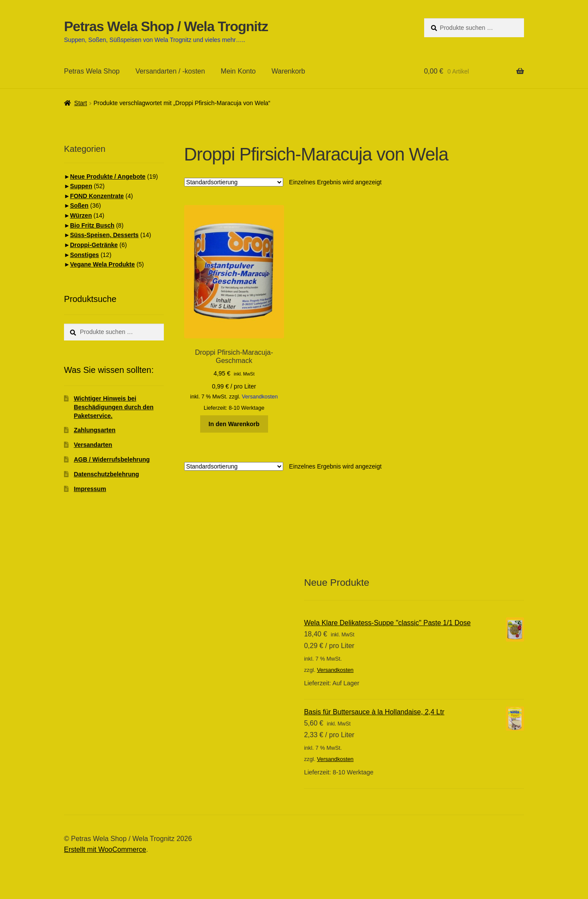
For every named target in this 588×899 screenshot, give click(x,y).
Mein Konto (238, 71)
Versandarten (93, 445)
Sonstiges (85, 255)
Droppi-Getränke (94, 245)
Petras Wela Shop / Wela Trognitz (166, 26)
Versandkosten (260, 397)
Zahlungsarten (95, 430)
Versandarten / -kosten (170, 71)
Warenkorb (288, 71)
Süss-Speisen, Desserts (104, 235)
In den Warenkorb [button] (234, 424)
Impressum (90, 489)
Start (81, 103)
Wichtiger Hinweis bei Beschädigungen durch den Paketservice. (114, 407)
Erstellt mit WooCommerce (105, 849)
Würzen (81, 215)
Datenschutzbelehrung (107, 474)
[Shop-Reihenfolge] (234, 182)
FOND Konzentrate (97, 196)
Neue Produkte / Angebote (108, 177)
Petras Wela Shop (92, 71)
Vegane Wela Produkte (102, 264)
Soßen (79, 205)
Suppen (81, 186)
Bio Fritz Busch (92, 225)
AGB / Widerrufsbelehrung (112, 459)
